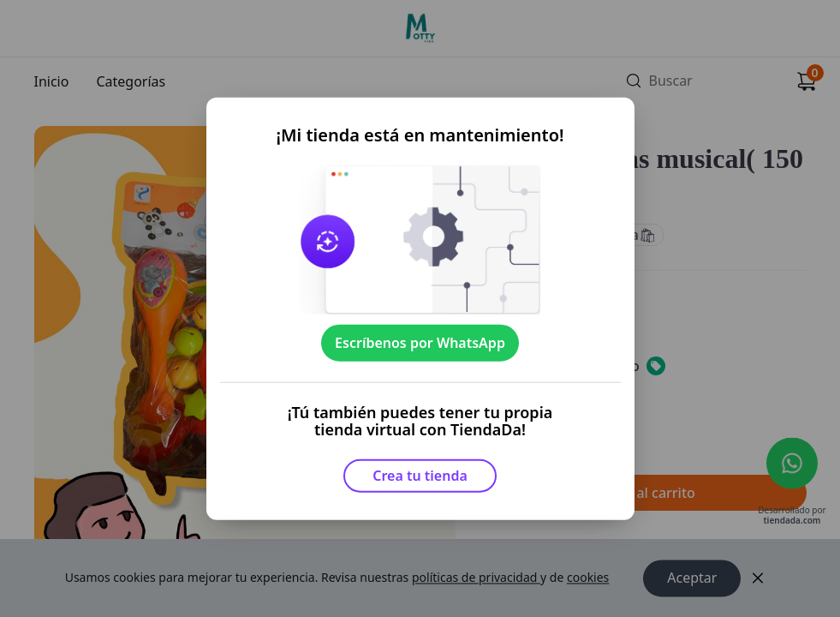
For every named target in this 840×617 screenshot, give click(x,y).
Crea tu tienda (420, 476)
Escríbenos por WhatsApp (420, 343)
